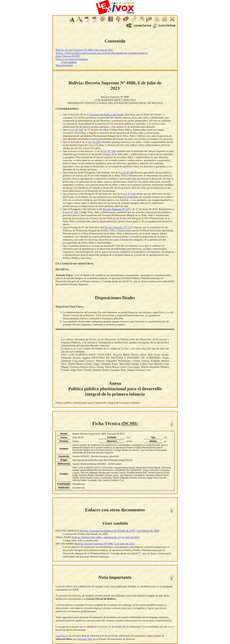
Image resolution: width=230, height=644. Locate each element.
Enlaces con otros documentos (72, 59)
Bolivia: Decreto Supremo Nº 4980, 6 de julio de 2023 (84, 50)
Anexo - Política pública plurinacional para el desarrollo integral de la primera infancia (102, 53)
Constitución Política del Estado (106, 115)
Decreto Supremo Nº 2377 (117, 209)
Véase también (69, 62)
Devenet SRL (85, 639)
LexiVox (61, 636)
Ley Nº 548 (77, 130)
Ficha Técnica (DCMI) (68, 56)
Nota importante (64, 65)
